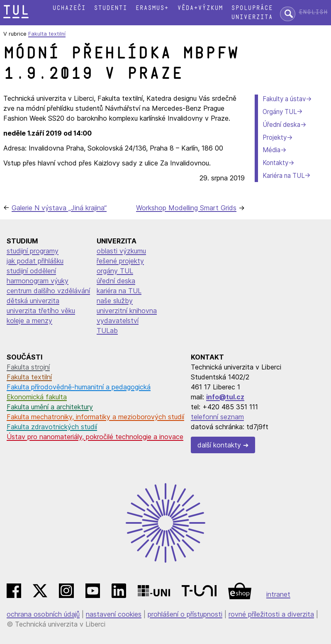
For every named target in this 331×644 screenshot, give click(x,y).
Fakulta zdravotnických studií (52, 427)
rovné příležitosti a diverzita (271, 614)
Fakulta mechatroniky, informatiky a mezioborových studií (95, 417)
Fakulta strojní (28, 367)
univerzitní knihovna (127, 311)
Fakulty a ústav (284, 99)
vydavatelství (118, 321)
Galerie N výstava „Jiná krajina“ (59, 208)
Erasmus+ (152, 8)
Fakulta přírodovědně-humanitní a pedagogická (79, 387)
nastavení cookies (114, 614)
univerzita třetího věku (41, 311)
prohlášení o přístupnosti (185, 614)
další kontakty (219, 445)
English (313, 12)
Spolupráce (252, 8)
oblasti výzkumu (121, 251)
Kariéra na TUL (284, 176)
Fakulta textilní (47, 34)
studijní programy (33, 251)
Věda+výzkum (200, 8)
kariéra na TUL (119, 291)
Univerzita (252, 17)
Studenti (110, 8)
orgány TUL (115, 271)
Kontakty (275, 163)
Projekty (275, 137)
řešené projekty (120, 261)
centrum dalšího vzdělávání (48, 291)
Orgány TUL (280, 112)
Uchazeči (69, 8)
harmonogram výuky (38, 281)
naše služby (115, 301)
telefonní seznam (217, 417)
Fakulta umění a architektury (50, 407)
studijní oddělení (31, 271)
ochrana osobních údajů (43, 614)
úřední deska (116, 281)
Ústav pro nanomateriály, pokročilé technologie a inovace (95, 437)
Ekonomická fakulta (37, 397)
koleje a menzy (29, 321)
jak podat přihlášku (35, 261)
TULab (107, 331)
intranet (278, 594)
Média (271, 150)
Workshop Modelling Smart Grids (186, 208)
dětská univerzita (33, 301)
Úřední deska (281, 125)
